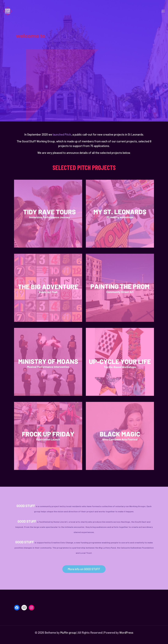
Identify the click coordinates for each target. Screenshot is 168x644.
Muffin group (68, 633)
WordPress (126, 633)
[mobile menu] (163, 11)
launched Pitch (62, 134)
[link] (48, 214)
